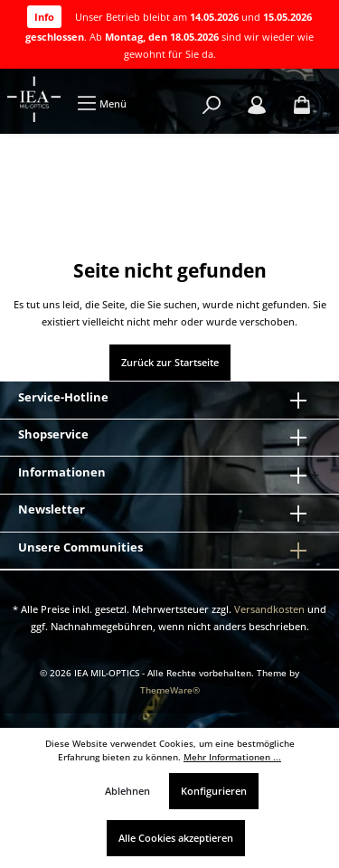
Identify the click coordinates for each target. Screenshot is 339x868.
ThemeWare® (170, 690)
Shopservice (53, 434)
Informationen (62, 472)
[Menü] (102, 104)
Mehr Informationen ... (232, 757)
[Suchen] (212, 105)
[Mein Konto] (257, 105)
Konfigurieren (214, 791)
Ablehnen (127, 791)
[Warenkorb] (302, 105)
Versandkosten (269, 609)
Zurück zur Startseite (170, 362)
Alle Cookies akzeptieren (176, 838)
